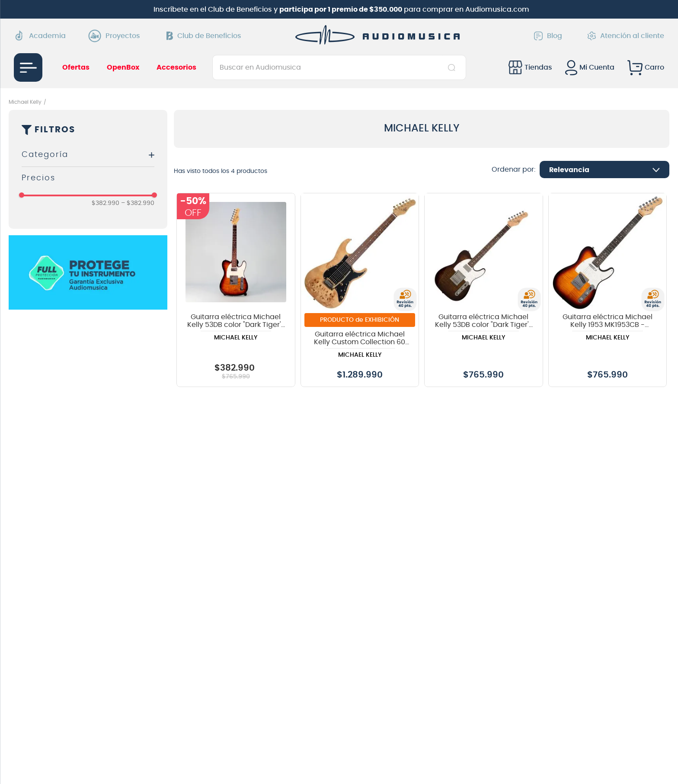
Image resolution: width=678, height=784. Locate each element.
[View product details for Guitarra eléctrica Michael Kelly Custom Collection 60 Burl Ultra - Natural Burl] (360, 290)
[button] (88, 155)
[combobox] (339, 67)
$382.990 (106, 203)
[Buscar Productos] (453, 67)
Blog (548, 36)
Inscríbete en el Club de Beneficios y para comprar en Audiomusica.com (341, 10)
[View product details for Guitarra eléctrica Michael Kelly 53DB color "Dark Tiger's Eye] (484, 290)
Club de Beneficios (204, 36)
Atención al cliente (626, 36)
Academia (40, 36)
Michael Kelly (25, 102)
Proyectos (116, 36)
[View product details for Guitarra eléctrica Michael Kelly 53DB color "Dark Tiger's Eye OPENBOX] (236, 290)
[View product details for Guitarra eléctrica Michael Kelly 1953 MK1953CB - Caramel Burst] (608, 290)
